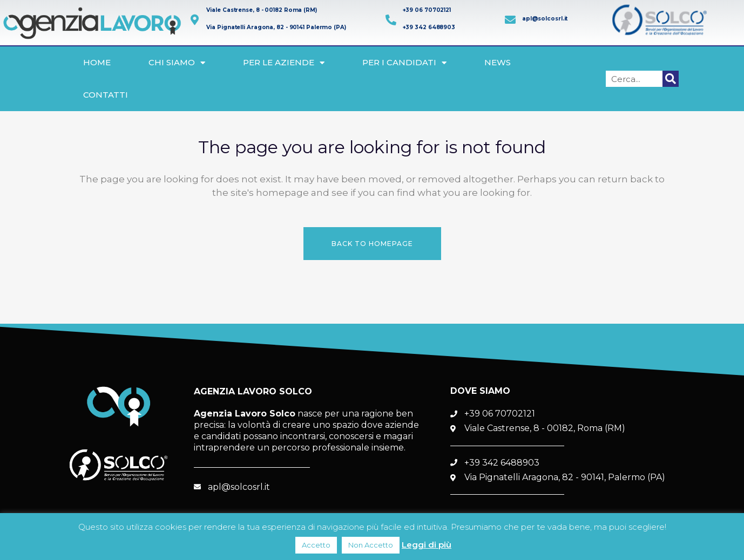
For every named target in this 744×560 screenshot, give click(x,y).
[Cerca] (671, 79)
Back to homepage (372, 244)
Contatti (106, 95)
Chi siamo (177, 63)
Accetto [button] (316, 545)
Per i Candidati (404, 63)
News (498, 62)
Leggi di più (427, 545)
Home (97, 62)
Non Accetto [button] (371, 545)
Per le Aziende (284, 63)
